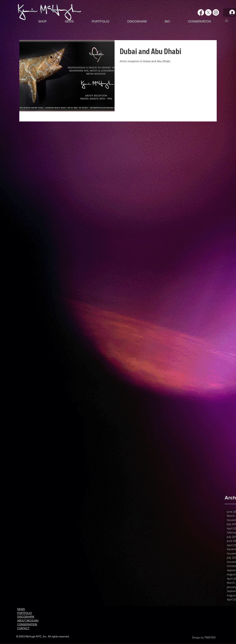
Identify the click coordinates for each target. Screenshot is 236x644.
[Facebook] (201, 12)
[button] (228, 21)
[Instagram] (216, 12)
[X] (208, 12)
